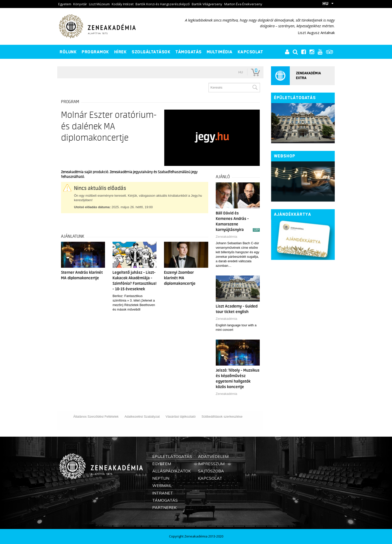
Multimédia (220, 52)
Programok (95, 52)
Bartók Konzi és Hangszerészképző (163, 4)
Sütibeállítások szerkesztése (222, 417)
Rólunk (68, 52)
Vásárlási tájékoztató (180, 417)
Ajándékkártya (293, 214)
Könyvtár (80, 4)
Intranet (163, 493)
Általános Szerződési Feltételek (96, 417)
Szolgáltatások (151, 52)
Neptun (161, 478)
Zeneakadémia (226, 237)
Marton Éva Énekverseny (243, 4)
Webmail (162, 485)
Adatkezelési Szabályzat (142, 417)
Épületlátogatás (295, 98)
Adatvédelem (213, 456)
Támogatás (189, 52)
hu (241, 72)
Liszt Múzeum (99, 4)
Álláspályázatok (171, 471)
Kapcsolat (250, 52)
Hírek (121, 52)
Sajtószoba (211, 471)
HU (325, 4)
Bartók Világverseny (207, 4)
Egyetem (65, 4)
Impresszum (211, 464)
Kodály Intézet (123, 4)
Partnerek (164, 507)
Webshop (285, 156)
